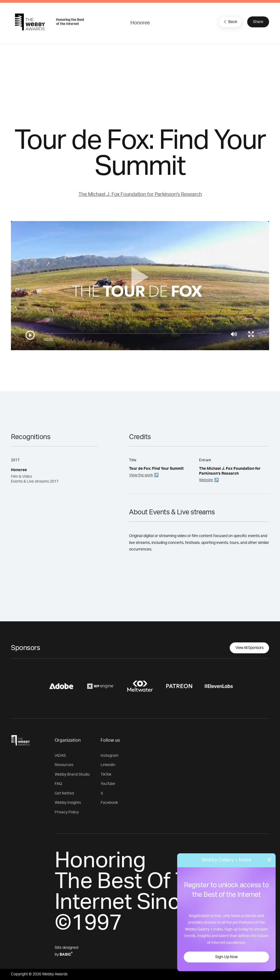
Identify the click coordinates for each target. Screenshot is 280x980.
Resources (64, 765)
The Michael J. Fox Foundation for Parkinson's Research (140, 195)
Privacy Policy (67, 812)
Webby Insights (68, 803)
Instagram (110, 756)
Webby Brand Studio (72, 775)
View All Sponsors (250, 648)
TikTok (106, 775)
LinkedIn (108, 765)
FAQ (58, 784)
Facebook (109, 803)
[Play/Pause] (30, 335)
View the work (141, 475)
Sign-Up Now (226, 957)
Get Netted (64, 793)
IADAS (60, 756)
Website (206, 480)
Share (258, 22)
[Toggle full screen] (251, 334)
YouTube (108, 784)
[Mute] (234, 334)
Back (230, 22)
